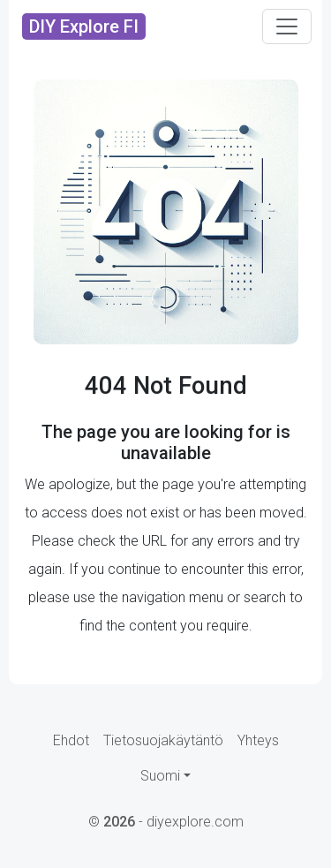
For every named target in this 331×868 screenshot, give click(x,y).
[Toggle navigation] (287, 26)
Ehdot (71, 740)
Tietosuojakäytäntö (163, 740)
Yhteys (258, 740)
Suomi (160, 776)
